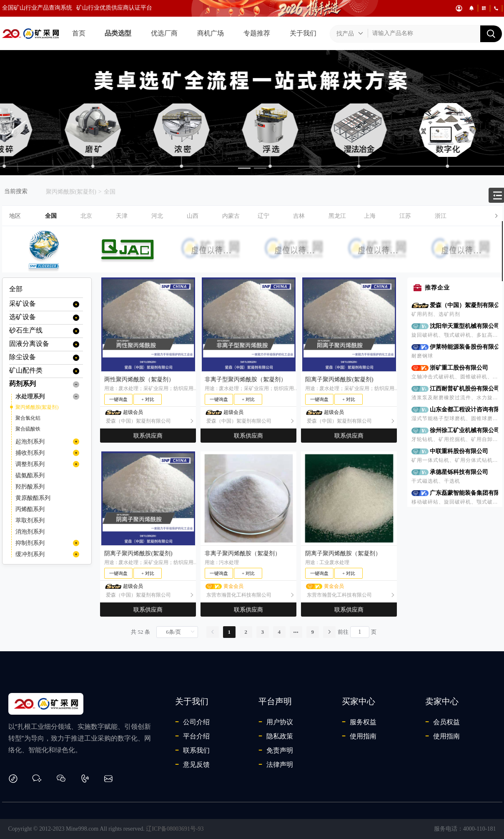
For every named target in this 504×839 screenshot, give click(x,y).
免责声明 (276, 750)
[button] (274, 216)
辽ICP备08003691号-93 (175, 829)
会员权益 (443, 722)
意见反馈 (192, 764)
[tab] (252, 216)
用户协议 (276, 722)
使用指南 (359, 736)
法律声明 (276, 764)
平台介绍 (192, 736)
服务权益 (359, 722)
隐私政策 (276, 736)
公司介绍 (192, 722)
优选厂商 (164, 33)
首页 (79, 33)
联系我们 (192, 750)
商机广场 (211, 33)
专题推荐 (257, 33)
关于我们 (303, 33)
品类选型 (118, 33)
